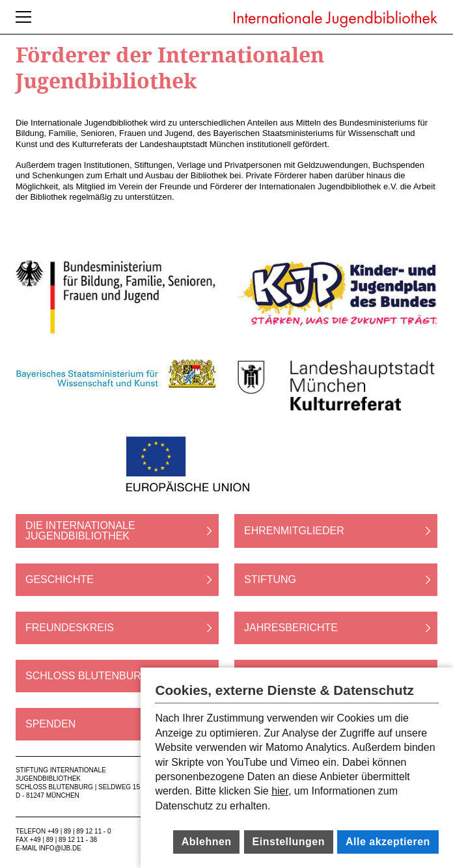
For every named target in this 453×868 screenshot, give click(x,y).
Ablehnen (207, 842)
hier (280, 791)
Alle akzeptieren (388, 842)
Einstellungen (289, 842)
